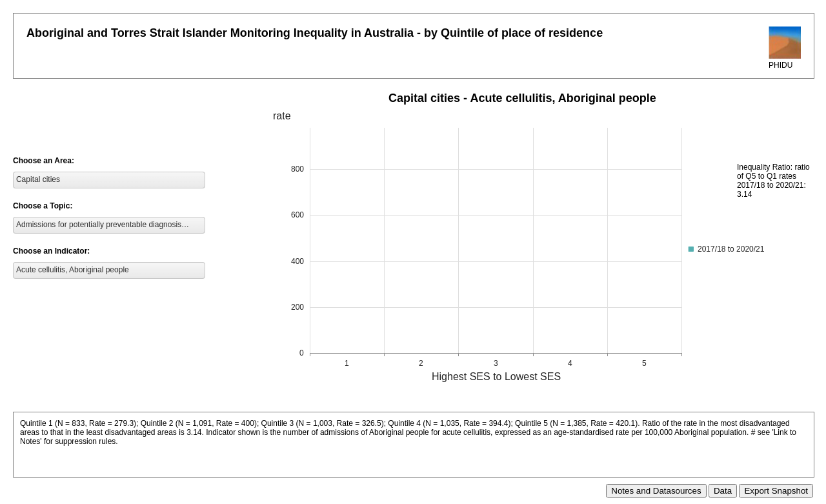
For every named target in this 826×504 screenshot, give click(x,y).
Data (723, 491)
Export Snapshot (776, 491)
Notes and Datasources (656, 491)
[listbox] (109, 180)
